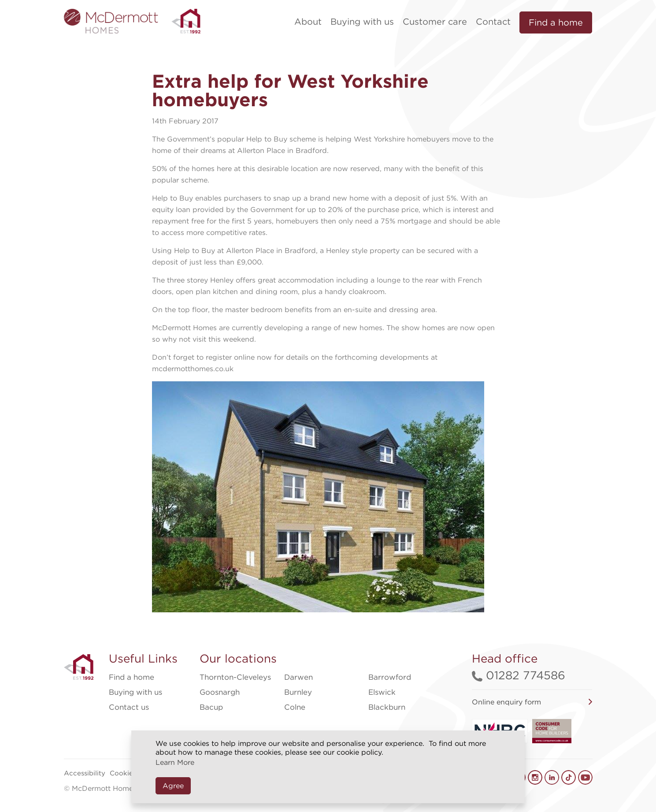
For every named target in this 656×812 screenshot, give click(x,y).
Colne (295, 707)
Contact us (129, 707)
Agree (173, 786)
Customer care (435, 22)
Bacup (211, 707)
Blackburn (387, 707)
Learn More (175, 762)
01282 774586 (519, 675)
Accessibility (85, 773)
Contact (493, 22)
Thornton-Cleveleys (235, 677)
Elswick (382, 692)
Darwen (298, 677)
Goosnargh (220, 692)
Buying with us (362, 22)
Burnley (298, 692)
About (308, 22)
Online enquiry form (506, 702)
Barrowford (390, 677)
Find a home (556, 22)
